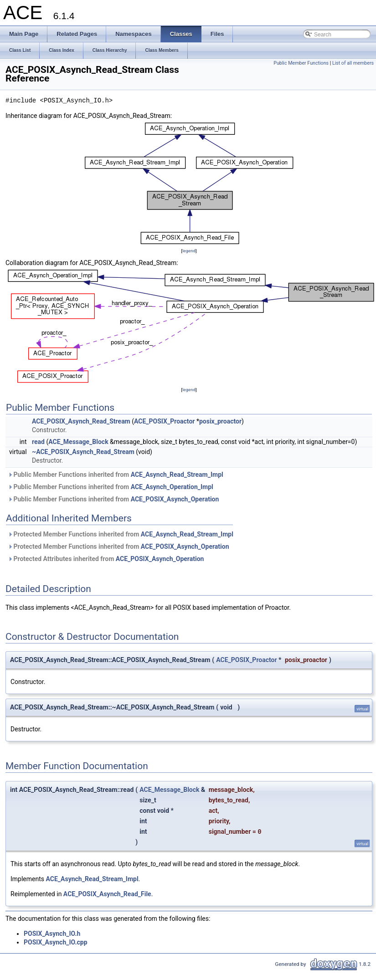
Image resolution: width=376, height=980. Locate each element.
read (38, 442)
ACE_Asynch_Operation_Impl (172, 487)
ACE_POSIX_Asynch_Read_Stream (81, 421)
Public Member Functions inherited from (116, 475)
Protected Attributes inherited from (106, 559)
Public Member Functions (301, 63)
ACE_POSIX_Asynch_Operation (175, 499)
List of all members (353, 63)
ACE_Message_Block (78, 442)
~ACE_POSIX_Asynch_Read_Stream (83, 452)
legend (189, 251)
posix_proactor (220, 421)
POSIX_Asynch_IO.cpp (56, 942)
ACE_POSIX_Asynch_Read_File (107, 894)
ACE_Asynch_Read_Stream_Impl (177, 475)
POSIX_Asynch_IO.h (52, 934)
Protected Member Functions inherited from (121, 534)
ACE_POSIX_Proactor (164, 421)
